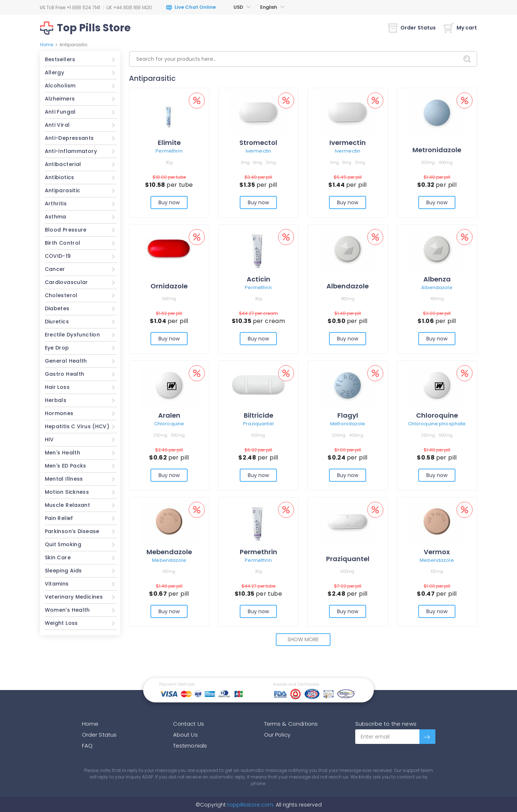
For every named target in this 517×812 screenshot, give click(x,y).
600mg (258, 435)
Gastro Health (65, 374)
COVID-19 (58, 256)
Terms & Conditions (291, 724)
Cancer (55, 269)
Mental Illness (64, 479)
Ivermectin (258, 151)
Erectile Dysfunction (73, 335)
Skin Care (58, 557)
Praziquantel (258, 424)
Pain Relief (59, 518)
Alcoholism (60, 86)
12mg (271, 162)
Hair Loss (57, 387)
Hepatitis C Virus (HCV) (77, 426)
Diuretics (57, 322)
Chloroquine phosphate (437, 424)
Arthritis (56, 204)
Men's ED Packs (66, 466)
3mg (245, 162)
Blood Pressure (66, 230)
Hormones (59, 413)
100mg (169, 571)
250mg (160, 435)
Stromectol (258, 143)
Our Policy (277, 735)
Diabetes (57, 308)
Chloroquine (169, 424)
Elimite (169, 143)
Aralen (169, 415)
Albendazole (348, 286)
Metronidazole (437, 150)
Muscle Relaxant (68, 505)
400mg (445, 162)
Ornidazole (169, 286)
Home (47, 45)
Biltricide (258, 415)
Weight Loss (61, 623)
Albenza (437, 279)
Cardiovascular (66, 282)
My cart (460, 28)
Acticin (258, 279)
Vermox (437, 552)
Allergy (55, 72)
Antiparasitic (63, 190)
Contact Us (189, 724)
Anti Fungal (60, 112)
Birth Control (63, 243)
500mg (169, 299)
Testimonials (190, 746)
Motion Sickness (67, 492)
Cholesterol (61, 295)
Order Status (412, 28)
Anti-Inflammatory (71, 151)
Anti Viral (57, 125)
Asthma (56, 217)
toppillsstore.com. (250, 805)
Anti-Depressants (69, 138)
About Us (185, 735)
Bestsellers (60, 59)
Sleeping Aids (63, 571)
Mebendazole (169, 552)
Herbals (56, 400)
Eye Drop (57, 348)
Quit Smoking (63, 544)
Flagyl (348, 415)
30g (169, 162)
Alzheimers (60, 99)
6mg (258, 162)
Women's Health (67, 610)
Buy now (169, 202)
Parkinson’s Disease (72, 531)
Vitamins (57, 584)
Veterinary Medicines (74, 597)
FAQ (87, 746)
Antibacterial (63, 164)
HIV (49, 439)
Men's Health (63, 453)
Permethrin (169, 151)
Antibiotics (60, 177)
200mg (428, 162)
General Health (66, 361)
